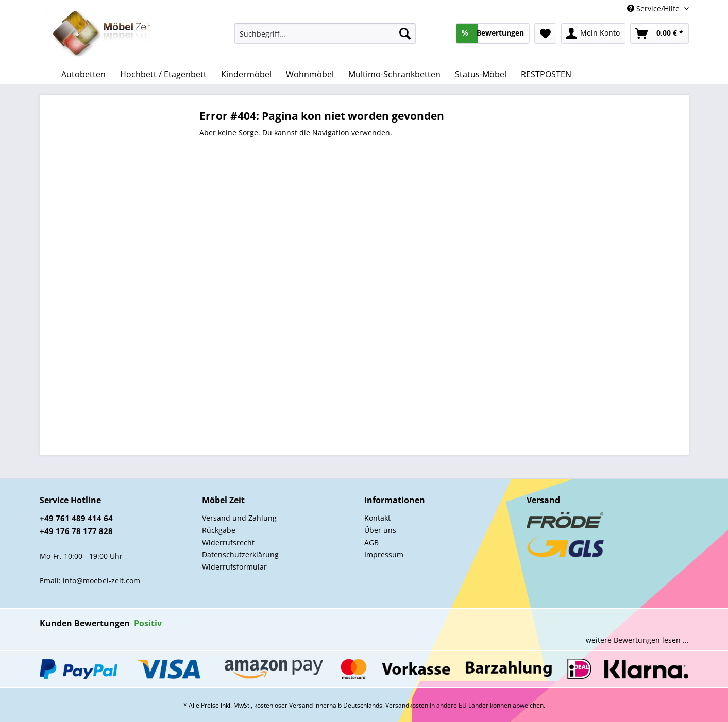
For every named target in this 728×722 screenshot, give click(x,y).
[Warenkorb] (659, 33)
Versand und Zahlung (239, 518)
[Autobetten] (83, 74)
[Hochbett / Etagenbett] (163, 74)
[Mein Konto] (593, 33)
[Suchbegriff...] (325, 33)
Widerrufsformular (234, 567)
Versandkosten (407, 705)
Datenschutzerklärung (240, 554)
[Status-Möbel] (481, 74)
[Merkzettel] (545, 33)
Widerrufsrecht (228, 543)
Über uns (380, 530)
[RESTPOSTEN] (546, 74)
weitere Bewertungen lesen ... (637, 640)
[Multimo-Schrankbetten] (394, 74)
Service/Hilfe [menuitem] (654, 8)
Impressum (384, 554)
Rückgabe (219, 530)
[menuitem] (325, 38)
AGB (371, 543)
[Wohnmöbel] (310, 74)
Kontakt (377, 518)
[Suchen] (405, 33)
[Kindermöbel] (246, 74)
